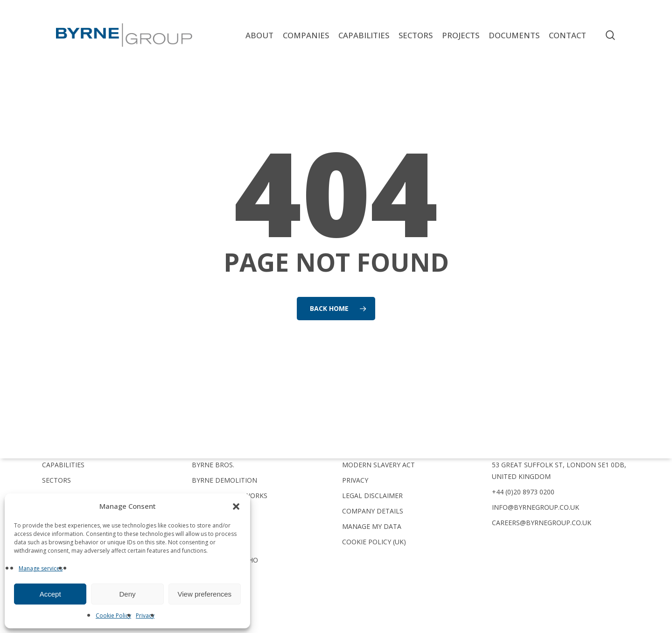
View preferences (205, 594)
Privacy (145, 615)
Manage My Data (372, 526)
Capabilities (63, 465)
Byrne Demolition (224, 480)
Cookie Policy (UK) (374, 542)
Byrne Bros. (213, 465)
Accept (50, 594)
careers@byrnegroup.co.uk (542, 523)
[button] (236, 506)
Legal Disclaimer (372, 496)
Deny (127, 594)
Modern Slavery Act (378, 465)
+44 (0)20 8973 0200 (523, 492)
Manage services (41, 568)
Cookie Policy (113, 615)
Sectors (56, 480)
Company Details (373, 511)
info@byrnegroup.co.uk (535, 507)
